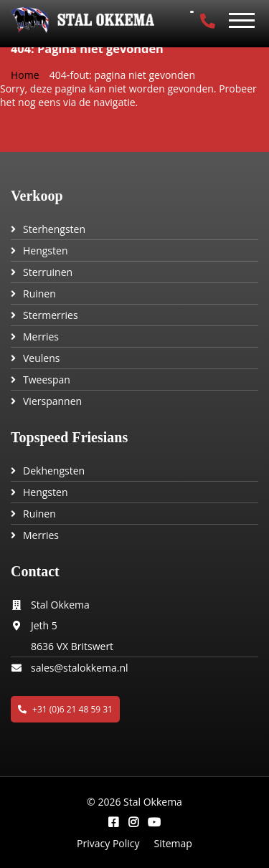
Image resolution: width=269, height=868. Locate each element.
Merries (41, 337)
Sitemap (173, 843)
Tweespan (47, 380)
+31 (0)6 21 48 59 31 (65, 709)
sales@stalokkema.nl (80, 668)
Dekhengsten (54, 471)
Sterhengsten (54, 229)
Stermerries (51, 315)
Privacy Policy (108, 843)
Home (25, 75)
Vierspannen (52, 401)
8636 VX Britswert (72, 646)
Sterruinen (48, 272)
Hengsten (45, 251)
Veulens (41, 358)
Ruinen (39, 294)
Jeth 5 (44, 625)
